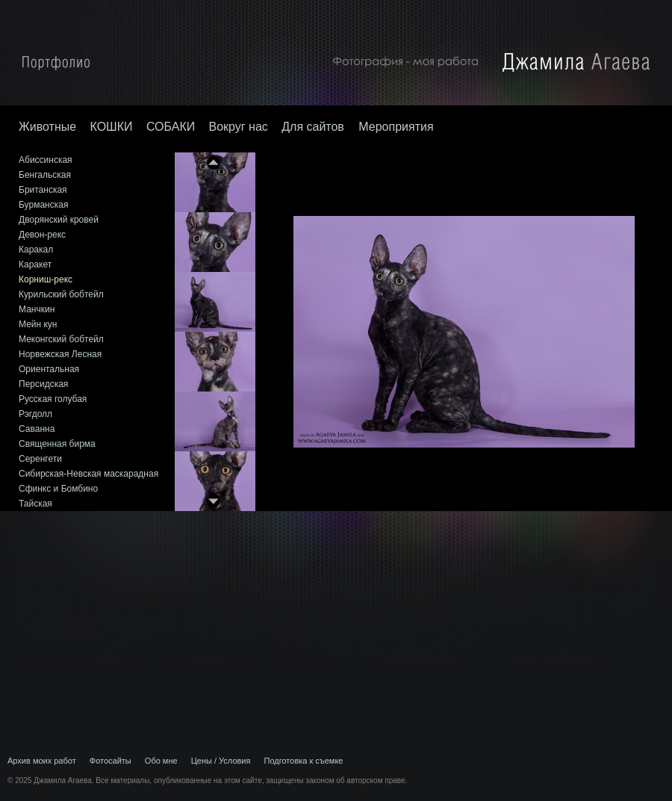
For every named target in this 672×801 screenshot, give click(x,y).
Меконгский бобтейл (61, 339)
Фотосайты (111, 761)
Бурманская (43, 205)
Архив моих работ (42, 761)
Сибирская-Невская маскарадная (88, 474)
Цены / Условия (221, 761)
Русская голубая (53, 399)
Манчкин (37, 309)
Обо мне (161, 761)
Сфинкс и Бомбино (58, 489)
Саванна (37, 429)
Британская (43, 190)
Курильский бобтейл (61, 294)
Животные (47, 127)
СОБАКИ (171, 127)
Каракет (35, 265)
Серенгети (40, 459)
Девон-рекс (42, 235)
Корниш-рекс (46, 279)
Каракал (36, 250)
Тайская (35, 504)
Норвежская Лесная (60, 354)
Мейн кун (38, 324)
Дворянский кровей (59, 220)
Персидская (43, 384)
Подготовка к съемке (304, 761)
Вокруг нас (239, 127)
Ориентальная (49, 369)
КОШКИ (111, 127)
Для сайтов (314, 127)
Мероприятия (396, 127)
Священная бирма (57, 444)
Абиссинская (46, 160)
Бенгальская (45, 175)
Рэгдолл (35, 414)
